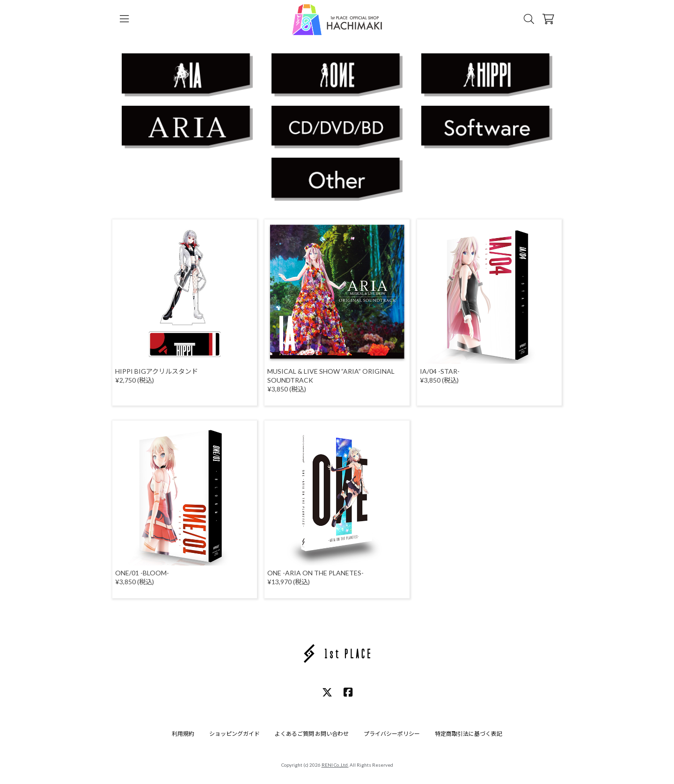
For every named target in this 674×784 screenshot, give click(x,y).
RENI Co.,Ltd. (335, 765)
